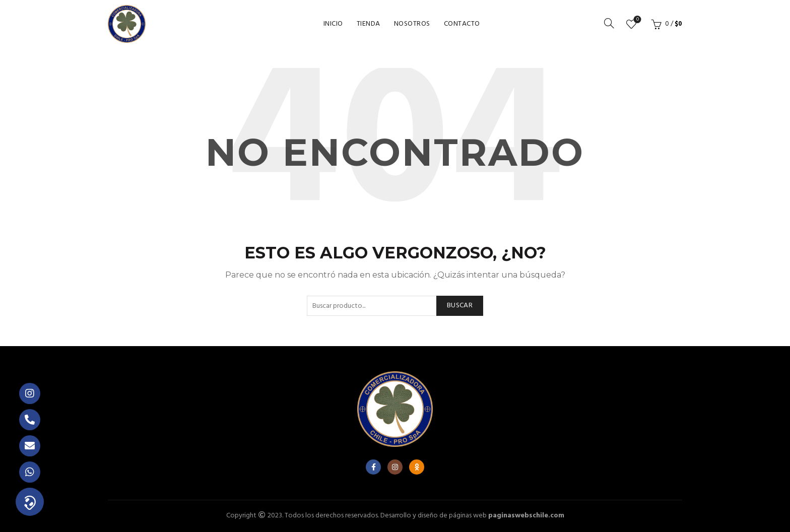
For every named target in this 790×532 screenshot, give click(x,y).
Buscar (460, 306)
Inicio (333, 24)
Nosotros (412, 24)
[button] (30, 502)
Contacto (462, 24)
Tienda (369, 24)
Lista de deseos (637, 20)
